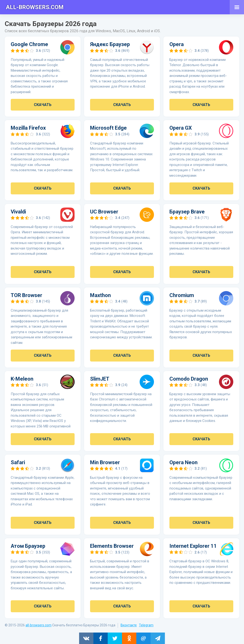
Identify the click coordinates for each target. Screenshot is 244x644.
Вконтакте (129, 625)
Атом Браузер (28, 546)
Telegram (146, 625)
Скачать (43, 105)
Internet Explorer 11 (193, 546)
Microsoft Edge (108, 128)
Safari (18, 462)
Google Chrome (29, 44)
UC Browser (104, 211)
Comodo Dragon (189, 379)
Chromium (182, 295)
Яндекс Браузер (110, 44)
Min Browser (105, 462)
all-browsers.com (38, 625)
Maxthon (100, 295)
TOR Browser (26, 295)
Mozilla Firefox (28, 128)
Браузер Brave (187, 211)
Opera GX (181, 128)
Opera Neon (183, 462)
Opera (177, 44)
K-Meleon (22, 379)
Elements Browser (112, 546)
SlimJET (100, 379)
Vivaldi (18, 211)
